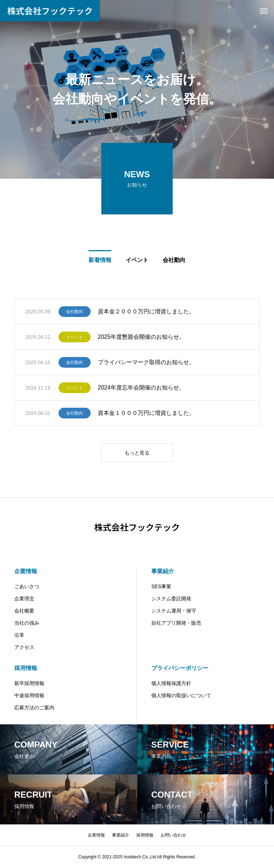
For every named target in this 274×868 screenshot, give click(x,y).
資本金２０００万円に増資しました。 (146, 311)
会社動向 (75, 312)
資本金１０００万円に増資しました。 (146, 413)
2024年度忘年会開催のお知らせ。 (141, 388)
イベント (75, 337)
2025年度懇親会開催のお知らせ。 (141, 337)
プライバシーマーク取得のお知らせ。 (146, 362)
